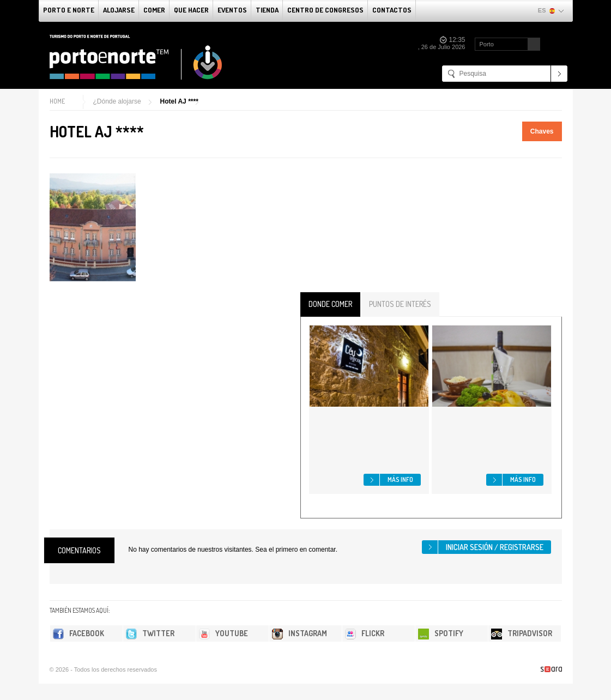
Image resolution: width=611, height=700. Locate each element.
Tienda (267, 10)
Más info (400, 479)
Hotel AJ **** (179, 101)
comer (154, 10)
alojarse (119, 10)
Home (57, 101)
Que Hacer (191, 10)
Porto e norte (69, 10)
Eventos (232, 10)
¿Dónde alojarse (117, 101)
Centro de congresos (325, 10)
